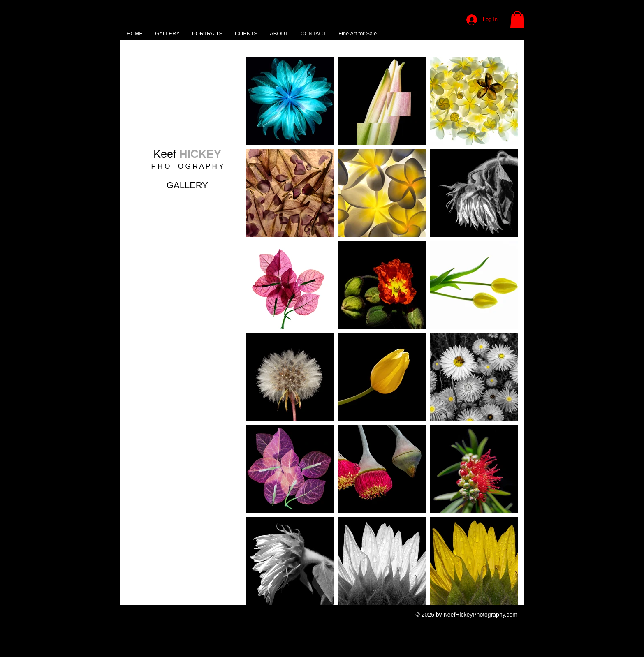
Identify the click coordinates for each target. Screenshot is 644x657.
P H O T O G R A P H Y (187, 166)
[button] (517, 20)
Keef (187, 154)
